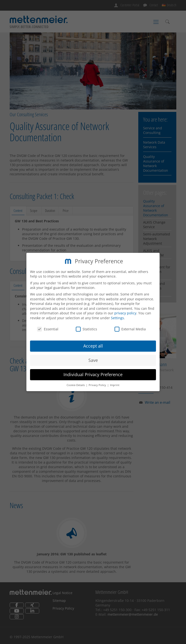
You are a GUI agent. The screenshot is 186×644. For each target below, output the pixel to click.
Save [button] (93, 360)
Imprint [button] (115, 385)
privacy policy (125, 313)
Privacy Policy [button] (98, 385)
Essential (48, 329)
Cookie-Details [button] (76, 385)
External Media (130, 329)
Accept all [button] (93, 346)
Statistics (86, 329)
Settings (117, 318)
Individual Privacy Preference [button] (93, 374)
